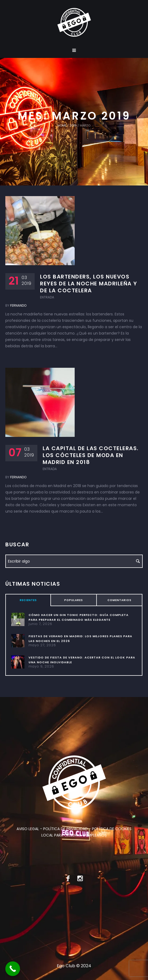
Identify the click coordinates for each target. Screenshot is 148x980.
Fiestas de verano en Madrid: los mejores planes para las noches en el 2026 (80, 639)
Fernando (18, 305)
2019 (73, 125)
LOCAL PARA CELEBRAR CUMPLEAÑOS (74, 835)
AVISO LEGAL (28, 829)
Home (62, 125)
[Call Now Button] (13, 969)
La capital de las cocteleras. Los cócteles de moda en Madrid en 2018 (91, 455)
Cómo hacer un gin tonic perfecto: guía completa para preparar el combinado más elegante (79, 617)
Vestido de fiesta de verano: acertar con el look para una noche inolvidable (82, 660)
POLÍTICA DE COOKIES (112, 829)
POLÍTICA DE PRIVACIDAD (65, 829)
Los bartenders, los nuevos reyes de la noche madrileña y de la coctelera (89, 284)
